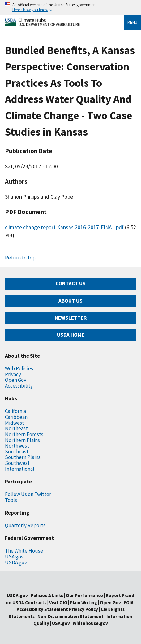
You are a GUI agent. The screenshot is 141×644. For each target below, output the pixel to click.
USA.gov (14, 557)
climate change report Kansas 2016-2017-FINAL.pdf (64, 227)
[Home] (42, 24)
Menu (132, 22)
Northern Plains (22, 440)
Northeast (16, 428)
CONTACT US (71, 284)
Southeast (17, 452)
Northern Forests (24, 434)
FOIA (129, 602)
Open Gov (16, 380)
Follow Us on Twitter (28, 494)
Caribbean (16, 417)
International (20, 469)
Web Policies (19, 368)
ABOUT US (70, 301)
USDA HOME (71, 335)
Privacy (13, 374)
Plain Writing (84, 602)
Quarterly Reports (25, 525)
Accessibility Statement (42, 609)
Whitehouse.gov (90, 623)
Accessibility (19, 386)
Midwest (15, 423)
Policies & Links (47, 595)
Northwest (17, 446)
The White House (24, 551)
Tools (11, 500)
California (15, 411)
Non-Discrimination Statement (70, 616)
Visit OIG (58, 602)
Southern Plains (23, 457)
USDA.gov (16, 562)
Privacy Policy (83, 609)
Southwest (17, 463)
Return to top (20, 258)
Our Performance (84, 595)
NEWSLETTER (71, 318)
